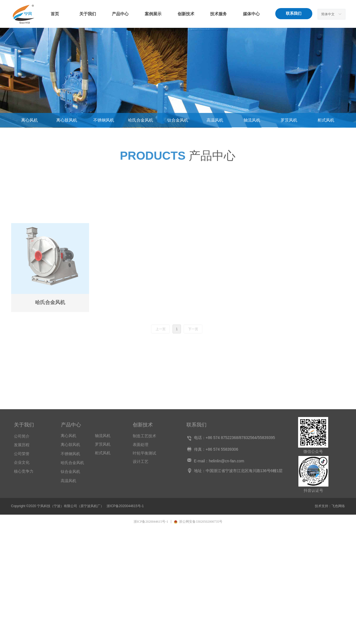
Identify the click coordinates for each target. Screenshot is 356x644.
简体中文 (328, 14)
